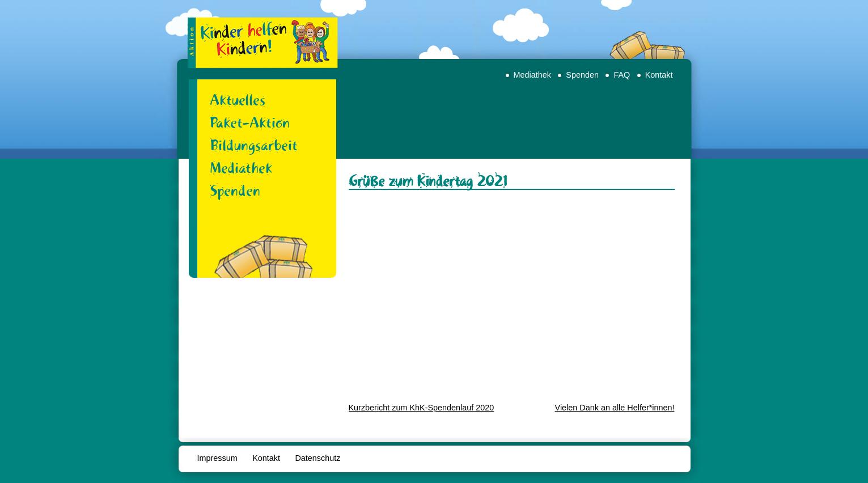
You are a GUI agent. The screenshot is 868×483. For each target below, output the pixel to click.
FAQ (622, 75)
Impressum (217, 458)
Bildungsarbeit (254, 145)
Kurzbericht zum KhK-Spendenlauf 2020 (422, 408)
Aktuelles (238, 100)
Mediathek (532, 75)
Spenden (582, 75)
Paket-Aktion (250, 122)
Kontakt (659, 75)
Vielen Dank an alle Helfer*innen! (615, 408)
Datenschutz (317, 458)
